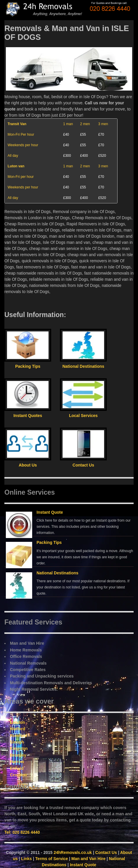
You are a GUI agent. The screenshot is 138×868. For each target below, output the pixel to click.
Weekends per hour (23, 145)
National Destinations (57, 573)
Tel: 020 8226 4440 (22, 832)
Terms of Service (52, 859)
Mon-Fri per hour (21, 177)
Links (26, 859)
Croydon (18, 775)
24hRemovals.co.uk (73, 852)
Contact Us (106, 852)
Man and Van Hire (88, 859)
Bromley (18, 755)
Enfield (17, 768)
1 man (68, 124)
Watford (18, 729)
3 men (103, 124)
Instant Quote (50, 512)
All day (13, 156)
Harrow (17, 762)
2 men (85, 124)
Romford (18, 736)
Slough (17, 742)
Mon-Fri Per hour (21, 135)
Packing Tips (49, 542)
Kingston (19, 748)
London (17, 722)
